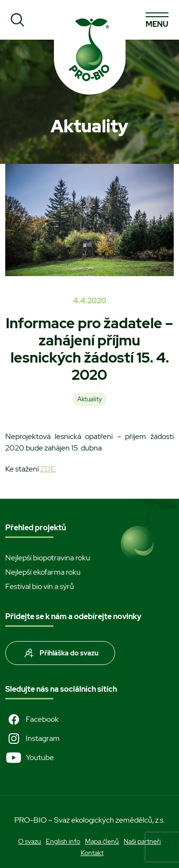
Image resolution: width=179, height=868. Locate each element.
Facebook (32, 719)
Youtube (30, 758)
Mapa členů (102, 841)
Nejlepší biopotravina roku (48, 558)
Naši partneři (142, 841)
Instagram (32, 739)
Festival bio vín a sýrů (40, 586)
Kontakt (92, 853)
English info (63, 841)
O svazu (30, 841)
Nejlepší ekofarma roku (43, 572)
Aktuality (90, 399)
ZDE (48, 469)
